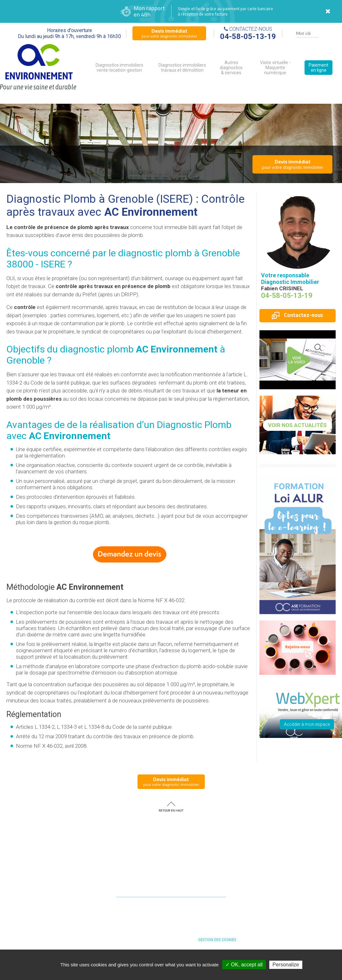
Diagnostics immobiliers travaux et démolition (182, 68)
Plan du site (183, 940)
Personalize (286, 965)
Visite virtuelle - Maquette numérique (275, 68)
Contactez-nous (297, 315)
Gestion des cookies (217, 940)
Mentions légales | (156, 940)
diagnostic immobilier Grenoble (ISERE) (205, 933)
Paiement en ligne (319, 68)
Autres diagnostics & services (231, 68)
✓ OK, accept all (244, 965)
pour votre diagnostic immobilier (169, 33)
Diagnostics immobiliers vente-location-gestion (119, 68)
